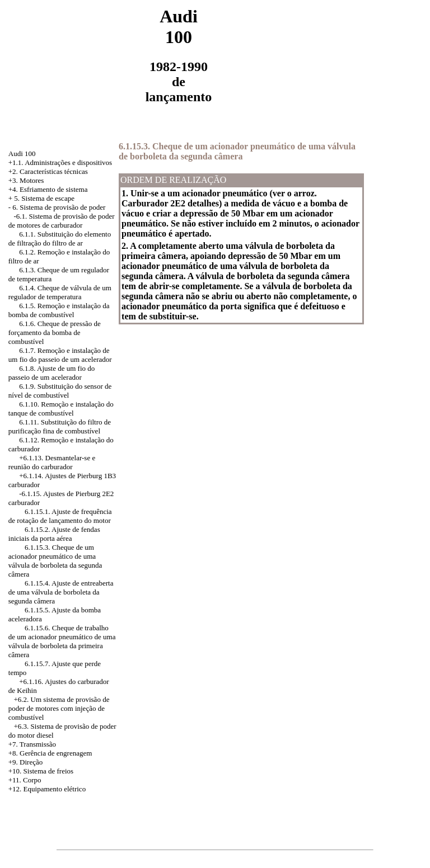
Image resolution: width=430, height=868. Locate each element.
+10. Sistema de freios (41, 771)
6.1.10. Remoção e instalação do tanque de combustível (61, 409)
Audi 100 (22, 154)
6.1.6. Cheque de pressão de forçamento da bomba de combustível (55, 332)
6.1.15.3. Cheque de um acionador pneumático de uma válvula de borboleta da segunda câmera (55, 561)
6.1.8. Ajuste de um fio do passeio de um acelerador (52, 373)
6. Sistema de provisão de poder (59, 207)
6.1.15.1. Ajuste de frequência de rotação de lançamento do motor (60, 516)
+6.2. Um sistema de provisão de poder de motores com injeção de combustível (59, 708)
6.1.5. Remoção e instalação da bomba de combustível (59, 310)
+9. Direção (25, 762)
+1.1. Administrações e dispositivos (60, 162)
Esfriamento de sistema (53, 189)
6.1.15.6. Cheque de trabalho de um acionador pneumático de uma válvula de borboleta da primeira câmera (62, 641)
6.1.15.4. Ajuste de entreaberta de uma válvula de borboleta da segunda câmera (61, 592)
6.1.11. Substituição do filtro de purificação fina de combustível (60, 426)
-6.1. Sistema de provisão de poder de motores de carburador (62, 221)
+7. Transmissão (32, 744)
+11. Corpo (25, 780)
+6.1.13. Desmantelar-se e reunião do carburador (52, 462)
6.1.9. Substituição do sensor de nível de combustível (60, 391)
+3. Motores (26, 180)
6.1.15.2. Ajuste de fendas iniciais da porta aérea (54, 534)
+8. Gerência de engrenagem (50, 753)
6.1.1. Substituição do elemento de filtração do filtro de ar (60, 239)
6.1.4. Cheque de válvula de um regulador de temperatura (60, 292)
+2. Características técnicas (48, 171)
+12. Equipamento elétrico (47, 789)
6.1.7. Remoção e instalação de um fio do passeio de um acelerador (60, 355)
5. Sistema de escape (44, 198)
